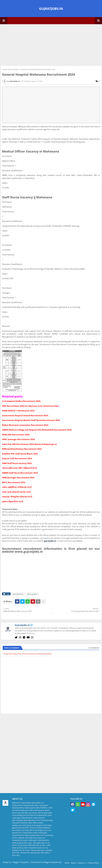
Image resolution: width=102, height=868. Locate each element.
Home (4, 69)
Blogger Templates (21, 862)
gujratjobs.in (50, 541)
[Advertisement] (51, 45)
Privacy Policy (93, 863)
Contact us (82, 863)
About (73, 863)
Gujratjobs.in (22, 625)
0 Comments (94, 648)
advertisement (18, 594)
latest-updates (14, 69)
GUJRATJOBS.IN (51, 9)
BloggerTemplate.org (52, 862)
